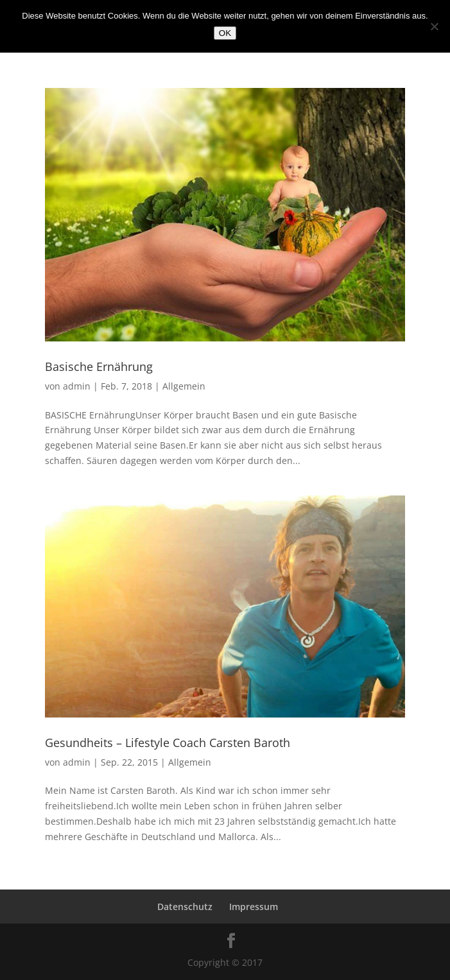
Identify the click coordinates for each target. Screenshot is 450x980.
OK (225, 33)
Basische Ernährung (99, 366)
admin (77, 386)
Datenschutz (185, 907)
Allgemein (184, 386)
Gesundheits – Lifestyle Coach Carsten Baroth (168, 743)
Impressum (254, 907)
